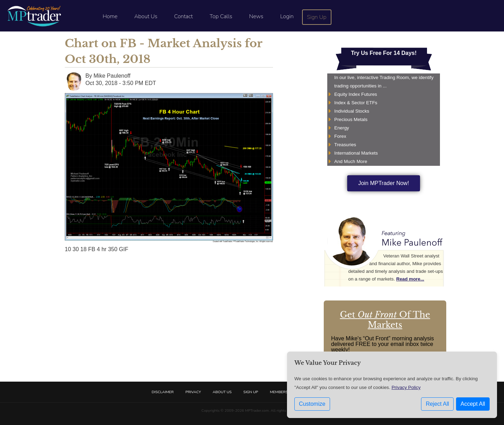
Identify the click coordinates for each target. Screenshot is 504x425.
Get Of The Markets (385, 320)
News (256, 16)
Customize (312, 404)
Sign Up (317, 17)
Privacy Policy (406, 387)
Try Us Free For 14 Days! (384, 53)
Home (110, 16)
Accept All (473, 404)
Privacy (193, 392)
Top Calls (221, 16)
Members (279, 392)
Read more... (410, 279)
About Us (146, 16)
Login (287, 16)
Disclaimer (163, 392)
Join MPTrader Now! (383, 183)
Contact (184, 16)
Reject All (437, 404)
